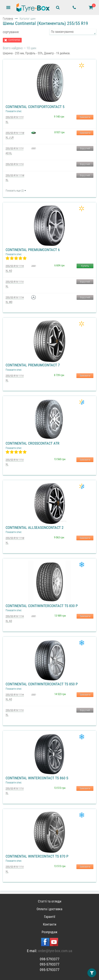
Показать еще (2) (16, 191)
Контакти (50, 924)
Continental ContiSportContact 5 (35, 107)
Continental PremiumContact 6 (33, 250)
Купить (85, 266)
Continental (14, 40)
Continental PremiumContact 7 (33, 365)
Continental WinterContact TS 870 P (37, 856)
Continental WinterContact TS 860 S (37, 778)
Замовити (85, 117)
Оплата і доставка (49, 909)
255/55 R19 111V (15, 164)
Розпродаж (49, 932)
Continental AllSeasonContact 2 (35, 528)
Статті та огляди (50, 901)
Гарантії (50, 917)
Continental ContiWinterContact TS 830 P (42, 606)
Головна (8, 19)
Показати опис (14, 111)
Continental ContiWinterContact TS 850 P (42, 684)
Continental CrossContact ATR (33, 443)
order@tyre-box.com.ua (55, 951)
